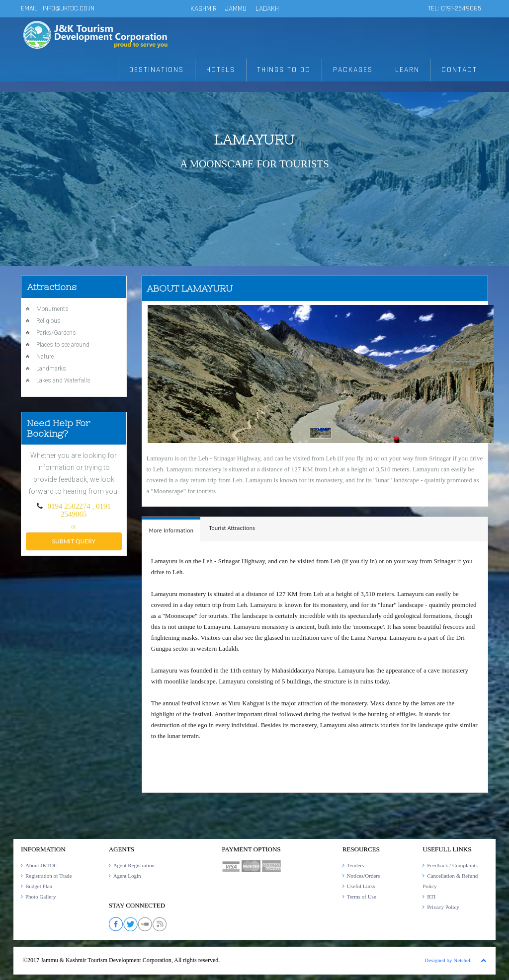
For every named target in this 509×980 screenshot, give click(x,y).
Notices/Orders (364, 876)
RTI (431, 897)
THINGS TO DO (287, 70)
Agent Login (127, 876)
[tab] (171, 529)
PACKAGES (356, 70)
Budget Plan (39, 886)
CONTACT (460, 70)
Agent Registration (134, 865)
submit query (74, 541)
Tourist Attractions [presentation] (232, 528)
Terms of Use (362, 897)
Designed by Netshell (448, 960)
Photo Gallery (41, 897)
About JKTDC (41, 865)
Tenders (356, 865)
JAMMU (237, 9)
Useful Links (361, 886)
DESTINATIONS (161, 70)
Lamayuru (254, 140)
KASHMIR (204, 9)
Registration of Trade (49, 876)
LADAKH (267, 9)
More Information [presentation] (171, 530)
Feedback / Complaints (452, 865)
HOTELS (224, 70)
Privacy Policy (443, 907)
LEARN (409, 70)
